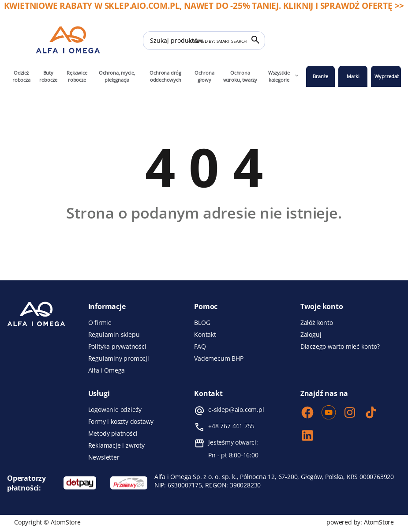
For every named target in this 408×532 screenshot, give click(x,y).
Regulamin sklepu (114, 335)
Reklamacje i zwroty (116, 445)
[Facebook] (307, 413)
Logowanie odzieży (115, 410)
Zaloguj (311, 335)
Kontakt (205, 335)
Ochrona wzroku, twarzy (240, 76)
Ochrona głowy (204, 76)
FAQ (200, 347)
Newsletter (104, 457)
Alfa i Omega (107, 370)
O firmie (100, 323)
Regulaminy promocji (119, 358)
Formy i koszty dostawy (121, 422)
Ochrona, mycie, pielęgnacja (117, 76)
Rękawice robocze (77, 76)
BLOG (202, 323)
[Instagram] (350, 413)
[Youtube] (329, 413)
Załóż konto (317, 323)
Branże (320, 76)
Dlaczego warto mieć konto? (340, 347)
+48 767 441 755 (231, 426)
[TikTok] (371, 413)
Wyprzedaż (387, 76)
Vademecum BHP (219, 358)
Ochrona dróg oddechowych (165, 76)
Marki (353, 76)
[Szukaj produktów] (204, 41)
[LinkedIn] (307, 436)
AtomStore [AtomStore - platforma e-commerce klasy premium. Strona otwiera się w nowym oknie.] (379, 522)
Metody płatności (113, 434)
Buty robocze (48, 76)
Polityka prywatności (117, 347)
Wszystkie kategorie (284, 76)
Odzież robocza (21, 76)
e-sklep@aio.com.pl (236, 410)
